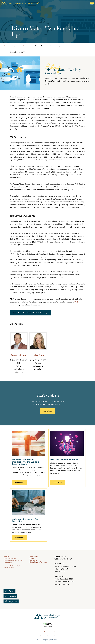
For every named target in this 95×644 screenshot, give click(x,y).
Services (7, 556)
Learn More (48, 411)
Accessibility (41, 632)
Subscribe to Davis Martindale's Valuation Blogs (30, 313)
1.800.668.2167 (67, 559)
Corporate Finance (9, 564)
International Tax (9, 568)
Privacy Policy (53, 632)
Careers (11, 596)
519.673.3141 (64, 572)
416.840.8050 (64, 584)
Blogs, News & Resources (21, 46)
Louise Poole (38, 355)
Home (6, 46)
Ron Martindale (19, 355)
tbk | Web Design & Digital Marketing (47, 640)
